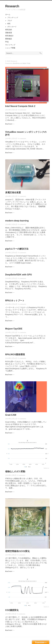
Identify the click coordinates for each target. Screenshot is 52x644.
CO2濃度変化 (12, 610)
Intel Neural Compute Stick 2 (20, 106)
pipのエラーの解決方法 (17, 249)
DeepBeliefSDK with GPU (19, 275)
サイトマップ (10, 45)
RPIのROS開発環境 (15, 354)
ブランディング (13, 18)
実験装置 (9, 33)
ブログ (10, 21)
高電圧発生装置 (13, 193)
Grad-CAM (11, 415)
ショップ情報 (10, 48)
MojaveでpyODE (14, 329)
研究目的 (9, 30)
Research (12, 6)
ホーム (8, 14)
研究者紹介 (9, 36)
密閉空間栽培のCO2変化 (18, 551)
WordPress (16, 63)
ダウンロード (12, 27)
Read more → (10, 124)
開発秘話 (9, 39)
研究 (9, 24)
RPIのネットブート (15, 301)
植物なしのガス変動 (15, 471)
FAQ (7, 42)
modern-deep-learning (17, 221)
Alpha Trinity (27, 63)
